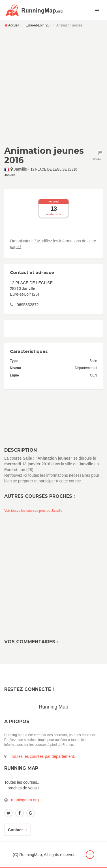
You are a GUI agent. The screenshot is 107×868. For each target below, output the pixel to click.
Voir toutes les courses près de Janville (33, 511)
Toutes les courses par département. (43, 756)
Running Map (53, 707)
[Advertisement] (53, 87)
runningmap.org (25, 800)
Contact (17, 830)
